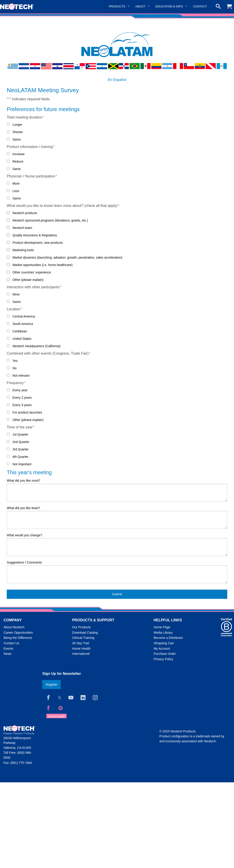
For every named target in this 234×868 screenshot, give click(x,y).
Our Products (81, 627)
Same (17, 139)
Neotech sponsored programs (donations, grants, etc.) (50, 220)
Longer (17, 125)
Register (52, 685)
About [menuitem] (140, 6)
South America (23, 324)
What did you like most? (24, 481)
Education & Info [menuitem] (169, 6)
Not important (22, 464)
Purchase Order (165, 654)
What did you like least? (23, 508)
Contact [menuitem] (200, 6)
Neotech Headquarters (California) (36, 346)
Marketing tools (23, 250)
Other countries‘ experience (32, 272)
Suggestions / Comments (24, 562)
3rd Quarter (20, 449)
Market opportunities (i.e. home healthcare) (42, 265)
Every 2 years (22, 398)
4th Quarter (20, 457)
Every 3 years (22, 405)
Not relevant (21, 376)
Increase (18, 154)
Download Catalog (85, 633)
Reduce (18, 161)
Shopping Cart (164, 643)
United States (22, 339)
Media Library (163, 633)
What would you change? (24, 535)
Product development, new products (37, 243)
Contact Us (11, 643)
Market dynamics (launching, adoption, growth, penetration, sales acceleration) (67, 257)
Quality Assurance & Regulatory (35, 235)
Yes (15, 361)
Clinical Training (83, 638)
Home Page (162, 627)
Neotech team (22, 228)
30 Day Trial (81, 643)
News (8, 654)
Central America (24, 316)
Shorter (18, 132)
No (14, 368)
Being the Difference (18, 638)
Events (8, 649)
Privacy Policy (163, 659)
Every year (20, 390)
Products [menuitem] (117, 6)
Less (16, 191)
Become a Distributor (168, 638)
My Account (162, 649)
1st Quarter (20, 434)
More (16, 183)
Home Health (81, 649)
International (81, 654)
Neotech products (25, 213)
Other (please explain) (28, 280)
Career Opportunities (18, 633)
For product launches (27, 412)
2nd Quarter (21, 442)
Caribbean (20, 331)
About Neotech (14, 627)
